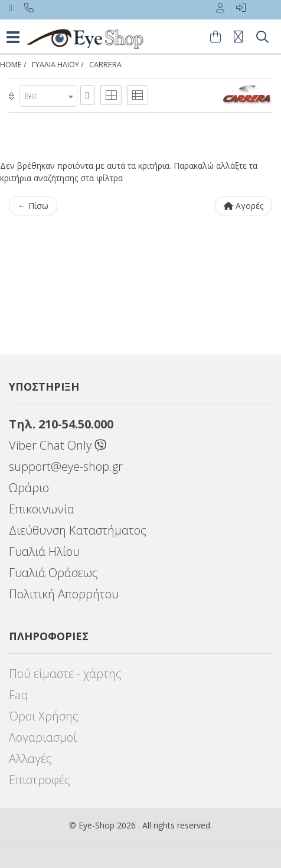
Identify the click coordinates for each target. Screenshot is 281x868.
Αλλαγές (30, 759)
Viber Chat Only (58, 445)
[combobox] (48, 96)
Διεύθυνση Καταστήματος (78, 530)
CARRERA (105, 65)
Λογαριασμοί (43, 737)
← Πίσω (33, 206)
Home (11, 65)
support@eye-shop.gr (66, 466)
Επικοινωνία (42, 509)
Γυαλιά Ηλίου (44, 551)
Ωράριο (29, 488)
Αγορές (244, 206)
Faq (19, 695)
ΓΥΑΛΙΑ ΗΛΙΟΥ (55, 65)
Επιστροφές (40, 780)
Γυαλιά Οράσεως (53, 573)
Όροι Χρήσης (44, 716)
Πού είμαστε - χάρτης (65, 674)
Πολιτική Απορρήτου (64, 594)
